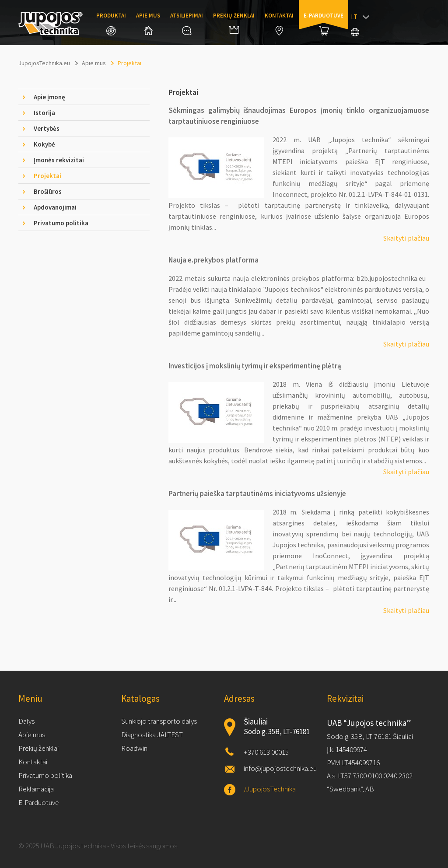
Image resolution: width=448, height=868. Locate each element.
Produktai (111, 24)
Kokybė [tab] (44, 144)
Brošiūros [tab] (48, 191)
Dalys (26, 721)
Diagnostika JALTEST (152, 735)
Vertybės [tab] (47, 128)
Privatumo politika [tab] (61, 223)
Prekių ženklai (234, 23)
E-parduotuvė (324, 24)
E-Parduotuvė (38, 802)
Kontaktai (279, 24)
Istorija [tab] (44, 113)
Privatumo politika (45, 775)
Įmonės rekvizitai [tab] (59, 160)
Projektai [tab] (47, 176)
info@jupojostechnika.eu (280, 768)
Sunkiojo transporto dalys (159, 721)
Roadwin (134, 748)
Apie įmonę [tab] (49, 97)
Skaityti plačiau (406, 238)
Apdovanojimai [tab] (55, 207)
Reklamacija (36, 789)
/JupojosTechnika (270, 789)
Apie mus (148, 23)
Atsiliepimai (187, 23)
